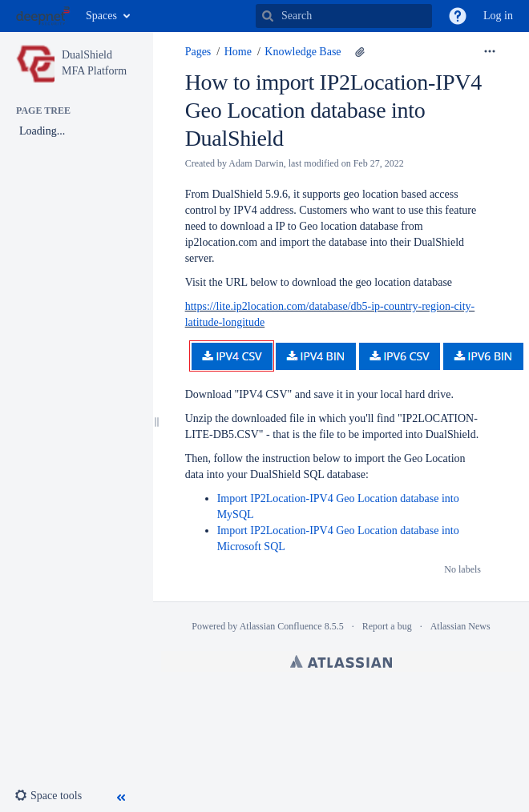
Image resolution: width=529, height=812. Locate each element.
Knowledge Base (303, 52)
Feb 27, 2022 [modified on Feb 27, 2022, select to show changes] (379, 163)
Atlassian (341, 661)
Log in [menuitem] (498, 16)
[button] (458, 16)
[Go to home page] (43, 16)
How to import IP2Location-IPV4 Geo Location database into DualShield (333, 110)
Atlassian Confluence (281, 626)
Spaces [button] (101, 16)
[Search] (268, 16)
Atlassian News (460, 626)
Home (238, 52)
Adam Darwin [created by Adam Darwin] (256, 163)
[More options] (490, 52)
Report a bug (387, 626)
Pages (198, 52)
